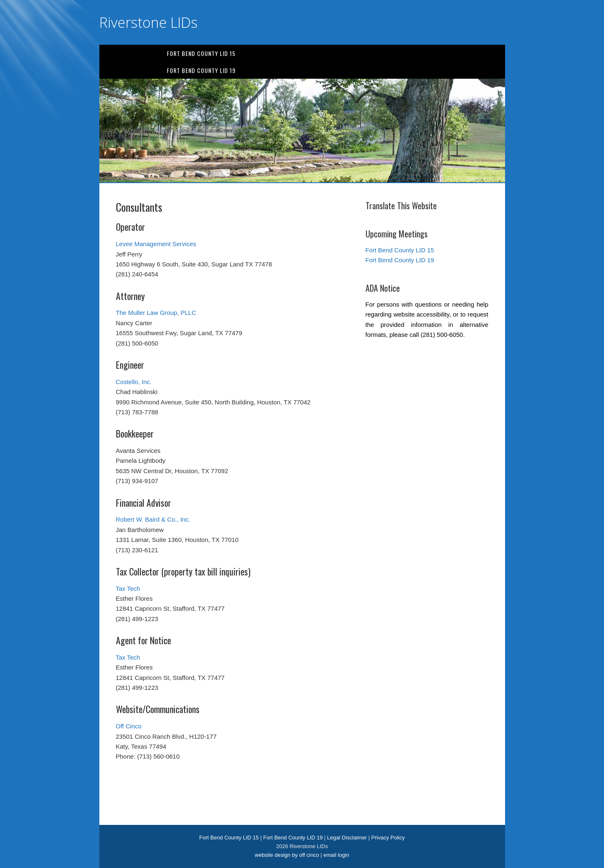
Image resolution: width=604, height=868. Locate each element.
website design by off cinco (287, 855)
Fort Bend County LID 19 (201, 70)
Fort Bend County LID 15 (201, 53)
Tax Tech (128, 589)
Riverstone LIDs (148, 22)
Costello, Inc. (134, 382)
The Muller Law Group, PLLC (156, 313)
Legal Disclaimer (347, 838)
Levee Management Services (156, 244)
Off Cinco (129, 726)
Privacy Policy (388, 838)
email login (336, 855)
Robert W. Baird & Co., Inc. (153, 519)
